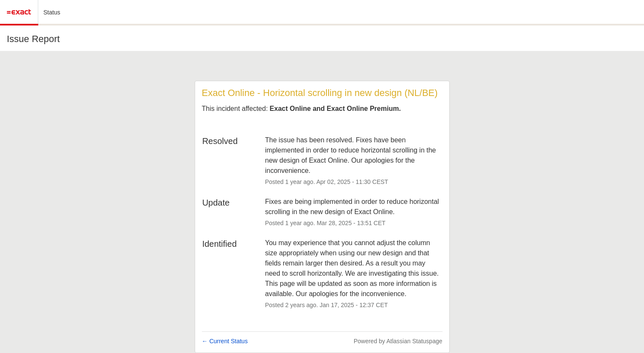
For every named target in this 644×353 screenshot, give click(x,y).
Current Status (225, 341)
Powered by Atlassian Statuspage (398, 341)
